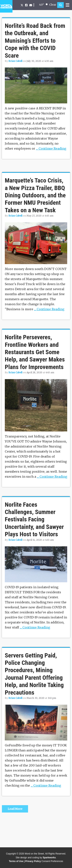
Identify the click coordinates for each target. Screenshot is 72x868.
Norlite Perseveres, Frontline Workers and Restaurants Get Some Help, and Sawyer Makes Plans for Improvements (35, 352)
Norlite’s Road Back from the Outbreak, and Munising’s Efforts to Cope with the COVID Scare (35, 41)
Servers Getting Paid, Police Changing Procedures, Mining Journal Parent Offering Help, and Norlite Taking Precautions (34, 674)
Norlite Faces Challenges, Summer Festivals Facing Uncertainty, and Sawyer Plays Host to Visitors (34, 519)
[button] (60, 5)
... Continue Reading (51, 148)
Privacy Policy (33, 861)
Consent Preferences (52, 861)
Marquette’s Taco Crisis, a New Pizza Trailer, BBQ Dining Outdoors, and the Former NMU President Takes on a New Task (35, 195)
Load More (15, 809)
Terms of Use (16, 861)
